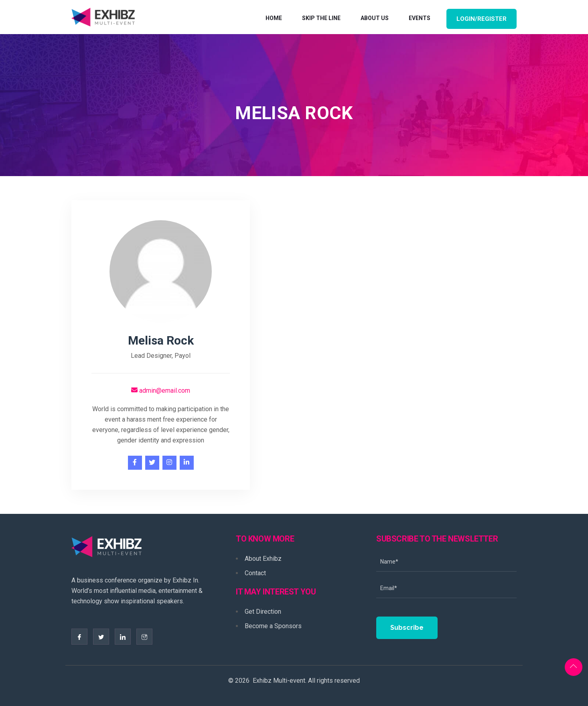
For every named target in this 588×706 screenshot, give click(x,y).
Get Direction (263, 612)
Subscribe (407, 628)
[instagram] (169, 463)
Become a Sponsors (273, 626)
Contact (255, 573)
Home (274, 18)
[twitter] (152, 463)
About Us (375, 18)
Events (420, 18)
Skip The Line (321, 18)
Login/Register (482, 19)
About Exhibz (263, 559)
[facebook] (135, 463)
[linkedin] (187, 463)
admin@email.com (161, 391)
